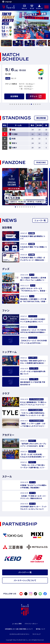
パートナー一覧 (25, 572)
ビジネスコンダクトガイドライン (20, 634)
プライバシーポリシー (31, 624)
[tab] (6, 43)
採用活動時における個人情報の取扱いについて (19, 629)
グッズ (32, 7)
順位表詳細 (41, 118)
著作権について (41, 629)
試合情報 (14, 96)
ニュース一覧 (40, 220)
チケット (24, 7)
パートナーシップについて (25, 580)
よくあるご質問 (17, 624)
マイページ (39, 7)
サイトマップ (37, 634)
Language (7, 2)
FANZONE (41, 162)
